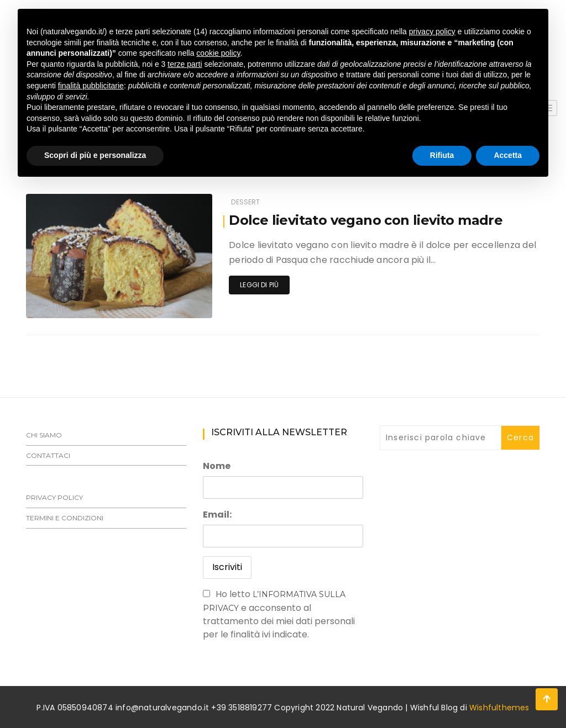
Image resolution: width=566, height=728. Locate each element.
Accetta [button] (508, 155)
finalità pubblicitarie (91, 86)
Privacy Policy (54, 497)
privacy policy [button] (432, 31)
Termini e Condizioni (65, 518)
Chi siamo (44, 435)
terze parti (185, 64)
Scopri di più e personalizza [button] (95, 155)
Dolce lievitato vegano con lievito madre (366, 220)
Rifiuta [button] (442, 155)
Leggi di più (259, 285)
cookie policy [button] (218, 53)
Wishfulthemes (499, 708)
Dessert (245, 202)
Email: (217, 515)
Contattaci (48, 455)
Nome (217, 466)
